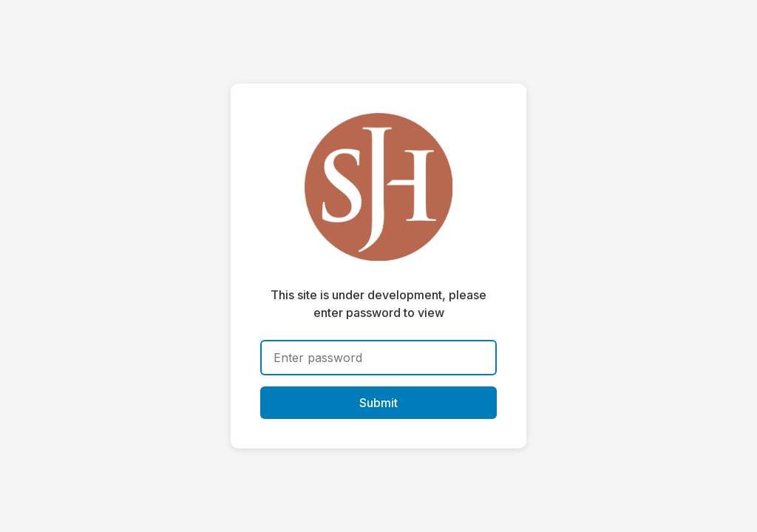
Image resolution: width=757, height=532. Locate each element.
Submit (378, 403)
